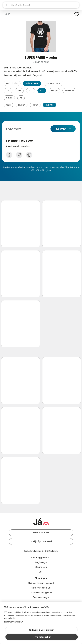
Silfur (35, 105)
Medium (69, 91)
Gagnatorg (41, 567)
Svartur (49, 105)
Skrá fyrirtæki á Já (41, 588)
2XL (8, 91)
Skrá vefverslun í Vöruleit (41, 583)
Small (9, 98)
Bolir (7, 14)
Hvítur (22, 105)
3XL (19, 91)
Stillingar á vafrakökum (41, 630)
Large (54, 91)
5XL (42, 91)
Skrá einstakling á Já (41, 592)
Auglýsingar (41, 562)
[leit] (41, 5)
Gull (8, 105)
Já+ (41, 572)
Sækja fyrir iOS (41, 533)
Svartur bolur (54, 83)
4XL (31, 91)
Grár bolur (12, 83)
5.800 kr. (61, 129)
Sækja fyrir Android (41, 541)
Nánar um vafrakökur (13, 622)
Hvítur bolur (32, 83)
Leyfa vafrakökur (42, 637)
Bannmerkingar (41, 597)
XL (21, 98)
